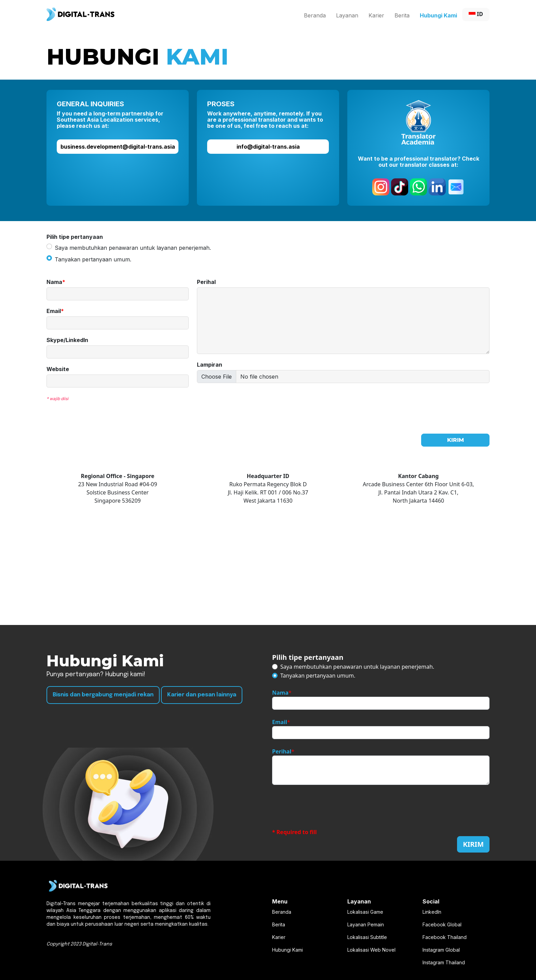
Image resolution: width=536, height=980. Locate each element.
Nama (56, 282)
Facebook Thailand (445, 937)
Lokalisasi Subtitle (367, 937)
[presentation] (249, 401)
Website (58, 369)
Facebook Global (442, 924)
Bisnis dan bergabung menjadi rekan (103, 695)
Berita (402, 15)
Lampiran (210, 365)
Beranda (315, 15)
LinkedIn (432, 912)
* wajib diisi (57, 399)
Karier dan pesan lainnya (202, 695)
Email (55, 311)
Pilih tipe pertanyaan (308, 657)
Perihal (206, 282)
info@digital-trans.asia (268, 147)
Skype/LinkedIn (67, 340)
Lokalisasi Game (365, 912)
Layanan (347, 15)
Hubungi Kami (438, 15)
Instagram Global (441, 950)
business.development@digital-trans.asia (118, 147)
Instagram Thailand (444, 962)
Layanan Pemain (366, 924)
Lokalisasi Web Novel (371, 950)
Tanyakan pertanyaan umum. (93, 259)
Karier (376, 15)
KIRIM (455, 440)
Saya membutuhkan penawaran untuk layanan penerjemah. (133, 248)
